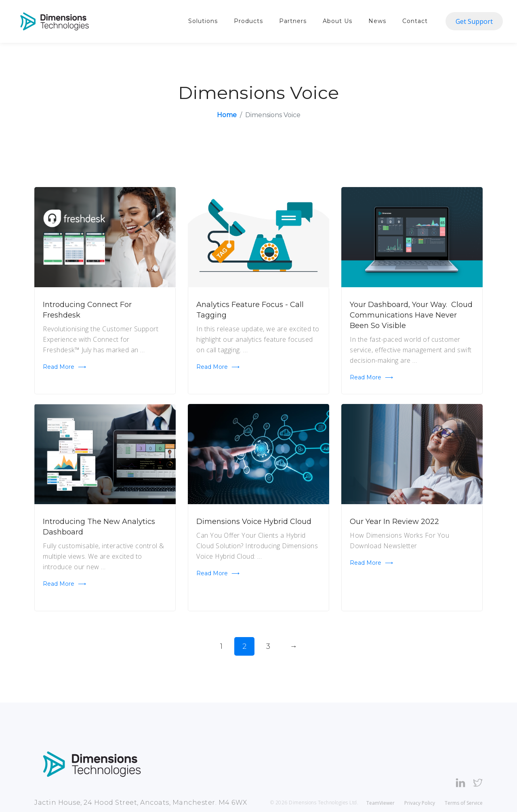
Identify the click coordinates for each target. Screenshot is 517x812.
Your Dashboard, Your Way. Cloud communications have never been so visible (411, 315)
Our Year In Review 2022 (394, 522)
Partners (293, 21)
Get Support (474, 21)
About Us (337, 21)
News (377, 21)
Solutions (203, 21)
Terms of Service (464, 803)
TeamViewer (380, 803)
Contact (415, 21)
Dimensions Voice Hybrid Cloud (254, 522)
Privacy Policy (420, 803)
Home (227, 115)
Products (248, 21)
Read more (64, 367)
